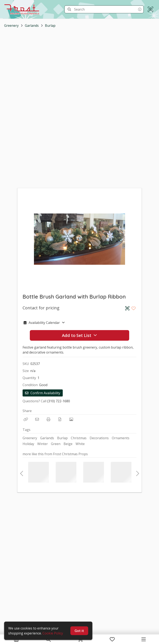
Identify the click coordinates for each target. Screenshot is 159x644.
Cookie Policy (53, 633)
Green (56, 444)
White (80, 444)
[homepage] (23, 9)
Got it (79, 631)
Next (136, 472)
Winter (43, 444)
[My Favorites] (112, 639)
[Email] (37, 419)
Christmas (79, 438)
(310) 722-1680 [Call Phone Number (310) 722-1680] (59, 401)
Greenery (11, 26)
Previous (22, 472)
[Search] (69, 9)
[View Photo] (71, 419)
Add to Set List (79, 335)
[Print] (48, 419)
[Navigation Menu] (144, 639)
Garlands (32, 26)
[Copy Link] (26, 419)
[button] (151, 9)
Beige (68, 444)
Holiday (28, 444)
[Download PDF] (60, 419)
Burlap (50, 26)
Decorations (99, 438)
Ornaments (121, 438)
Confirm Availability (43, 393)
